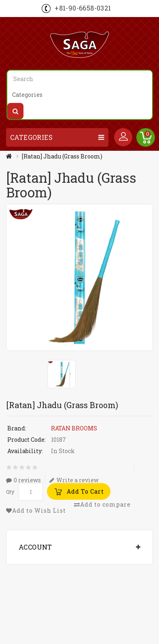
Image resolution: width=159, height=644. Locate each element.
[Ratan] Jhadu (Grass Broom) (62, 156)
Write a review (74, 480)
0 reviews (23, 480)
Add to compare (102, 504)
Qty (10, 492)
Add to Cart (85, 491)
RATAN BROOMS (74, 428)
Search (15, 111)
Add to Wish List (36, 510)
